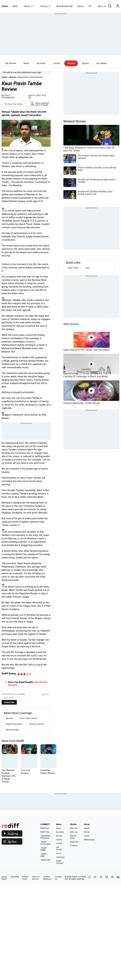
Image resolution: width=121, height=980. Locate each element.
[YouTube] (112, 878)
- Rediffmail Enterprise (45, 837)
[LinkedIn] (118, 878)
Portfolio (74, 846)
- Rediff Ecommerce (45, 843)
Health (87, 828)
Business (41, 63)
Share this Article (13, 104)
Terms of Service (36, 878)
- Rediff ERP (45, 860)
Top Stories (10, 63)
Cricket (57, 63)
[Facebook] (101, 878)
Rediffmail (45, 828)
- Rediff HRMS (43, 849)
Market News (73, 837)
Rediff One (45, 832)
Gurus (80, 6)
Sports (85, 63)
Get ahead (101, 63)
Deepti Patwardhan (14, 724)
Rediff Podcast (60, 862)
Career (87, 836)
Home (5, 6)
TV (90, 6)
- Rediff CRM (43, 855)
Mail (15, 6)
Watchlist (74, 842)
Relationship (89, 840)
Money (46, 6)
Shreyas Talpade (36, 724)
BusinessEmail (65, 6)
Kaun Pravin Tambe (28, 718)
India (87, 268)
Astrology (60, 857)
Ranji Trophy (73, 268)
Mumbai (10, 718)
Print (46, 694)
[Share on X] (95, 878)
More (102, 6)
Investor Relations (47, 878)
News (28, 6)
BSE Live (74, 828)
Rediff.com (77, 877)
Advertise (15, 877)
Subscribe (9, 702)
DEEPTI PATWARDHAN (8, 97)
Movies (71, 63)
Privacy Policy (25, 878)
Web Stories (71, 324)
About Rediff (4, 878)
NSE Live (74, 832)
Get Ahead (59, 848)
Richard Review (12, 730)
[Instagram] (107, 878)
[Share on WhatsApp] (89, 878)
